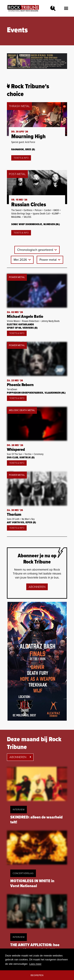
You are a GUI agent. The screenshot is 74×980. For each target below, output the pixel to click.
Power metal (48, 260)
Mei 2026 (21, 260)
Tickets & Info (21, 158)
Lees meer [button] (35, 964)
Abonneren (37, 587)
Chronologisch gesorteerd (36, 250)
